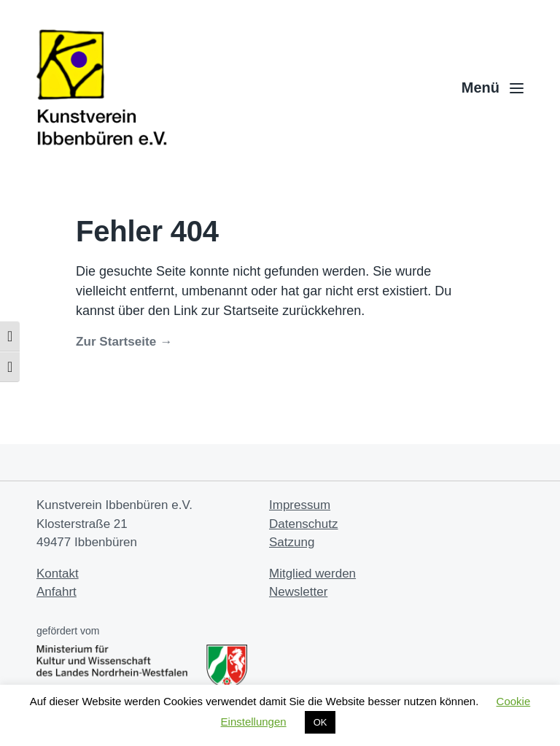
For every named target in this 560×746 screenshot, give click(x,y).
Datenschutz (304, 524)
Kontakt (58, 574)
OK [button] (320, 722)
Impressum (300, 505)
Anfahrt (57, 592)
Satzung (292, 542)
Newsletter (298, 592)
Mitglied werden (312, 574)
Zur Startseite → (124, 342)
